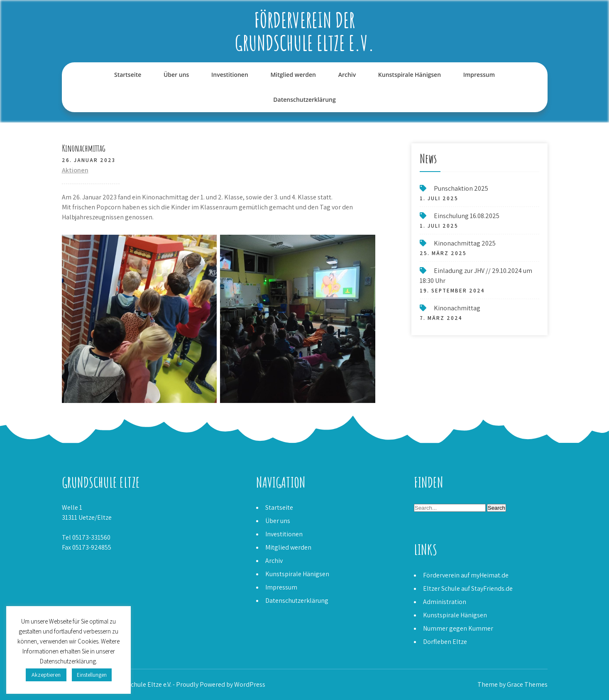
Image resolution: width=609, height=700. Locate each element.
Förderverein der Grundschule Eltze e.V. (305, 31)
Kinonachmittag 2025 (465, 243)
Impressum (479, 75)
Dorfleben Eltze (445, 642)
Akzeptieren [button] (46, 675)
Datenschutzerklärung (304, 99)
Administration (445, 602)
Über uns (176, 75)
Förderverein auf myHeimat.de (466, 575)
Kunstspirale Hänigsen (410, 75)
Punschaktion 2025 (461, 188)
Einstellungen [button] (92, 675)
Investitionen (230, 75)
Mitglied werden (293, 75)
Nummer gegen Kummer (458, 628)
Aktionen (75, 170)
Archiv (347, 75)
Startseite (128, 75)
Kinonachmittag (457, 308)
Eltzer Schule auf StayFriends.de (468, 588)
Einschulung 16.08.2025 (467, 216)
